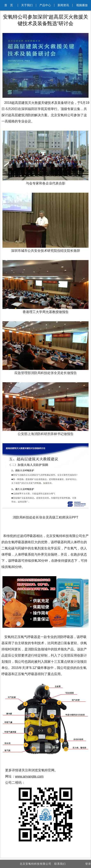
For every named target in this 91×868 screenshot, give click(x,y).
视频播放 (82, 5)
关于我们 (29, 5)
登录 (88, 864)
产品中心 (47, 5)
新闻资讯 (65, 5)
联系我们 (60, 864)
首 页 (11, 5)
